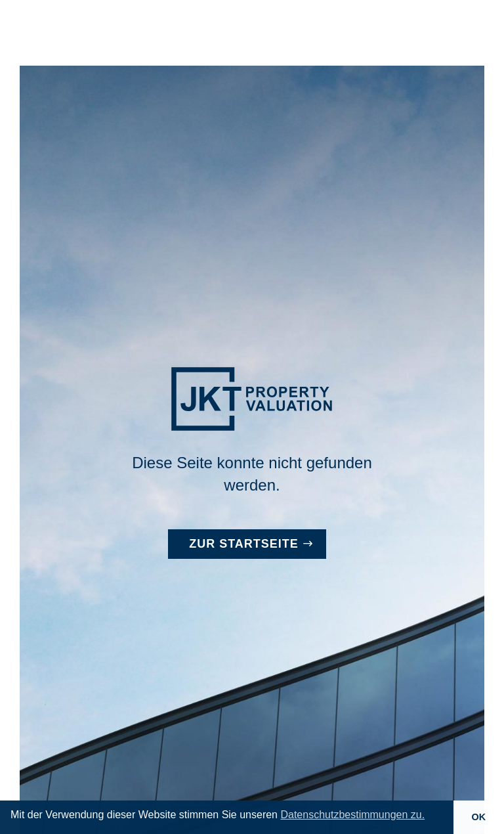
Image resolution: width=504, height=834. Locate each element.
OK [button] (479, 817)
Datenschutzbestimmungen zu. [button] (352, 815)
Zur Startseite (244, 544)
